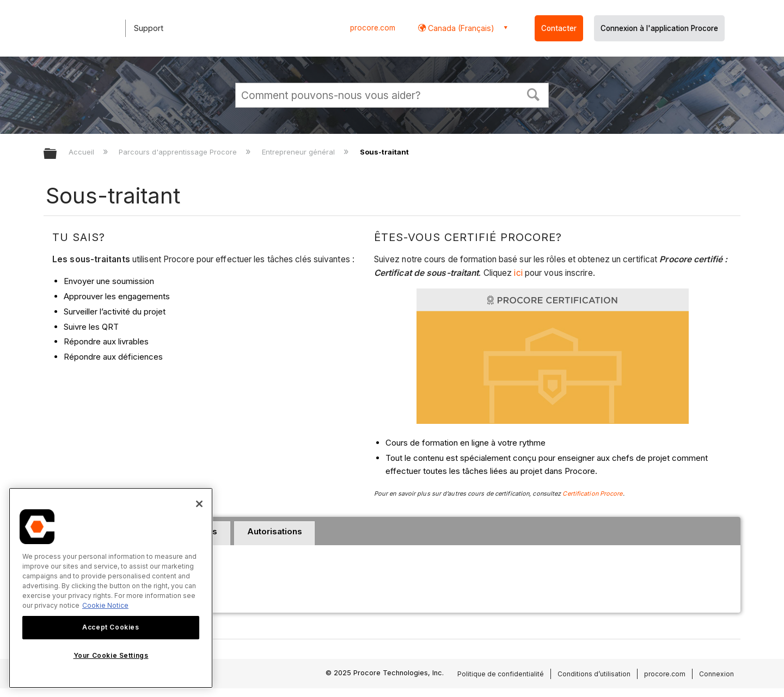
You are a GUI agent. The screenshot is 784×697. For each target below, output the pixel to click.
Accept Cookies (111, 627)
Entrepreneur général (299, 152)
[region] (111, 588)
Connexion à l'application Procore (659, 28)
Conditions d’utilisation (594, 674)
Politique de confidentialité (501, 674)
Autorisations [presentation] (275, 531)
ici (519, 273)
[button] (534, 94)
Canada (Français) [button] (460, 28)
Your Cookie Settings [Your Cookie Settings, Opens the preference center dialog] (111, 655)
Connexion (716, 674)
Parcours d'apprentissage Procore (179, 152)
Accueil (82, 152)
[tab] (274, 533)
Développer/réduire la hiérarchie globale (57, 154)
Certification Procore (592, 494)
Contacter (559, 28)
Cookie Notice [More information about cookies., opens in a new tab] (105, 605)
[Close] (199, 504)
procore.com (373, 28)
